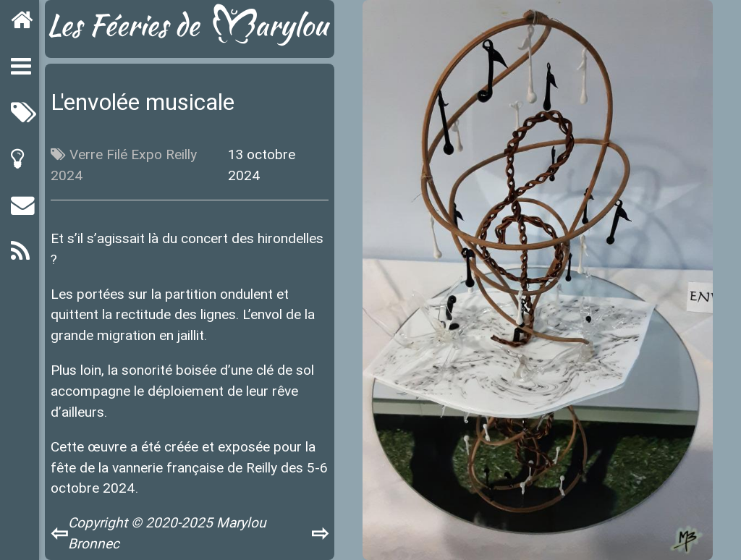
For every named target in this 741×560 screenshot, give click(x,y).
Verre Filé (98, 154)
